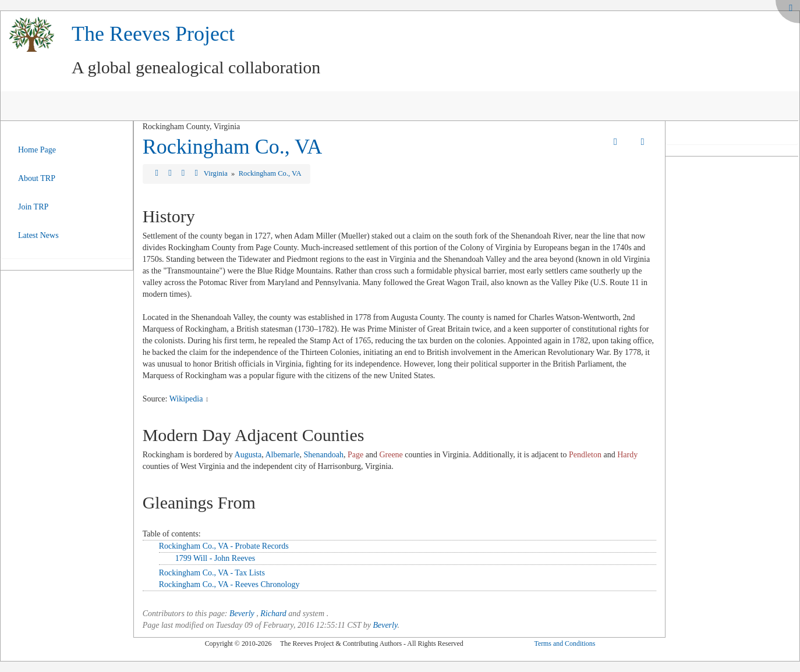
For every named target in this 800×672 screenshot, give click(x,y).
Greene (391, 455)
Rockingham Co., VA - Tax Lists (212, 573)
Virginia (217, 173)
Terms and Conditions (564, 643)
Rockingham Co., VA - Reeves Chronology (229, 584)
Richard (273, 614)
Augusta (248, 455)
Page (355, 455)
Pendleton (585, 455)
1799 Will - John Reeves (215, 558)
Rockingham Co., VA (233, 147)
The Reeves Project (153, 34)
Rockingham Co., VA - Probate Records (224, 546)
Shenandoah (324, 455)
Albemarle (282, 455)
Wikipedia (186, 399)
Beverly (242, 614)
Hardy (627, 455)
